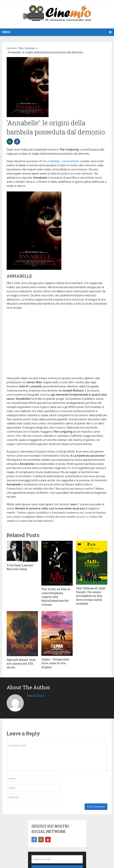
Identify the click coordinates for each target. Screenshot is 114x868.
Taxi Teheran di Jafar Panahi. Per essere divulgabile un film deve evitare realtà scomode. (91, 596)
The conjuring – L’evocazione (60, 161)
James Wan (14, 436)
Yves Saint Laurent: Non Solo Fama (20, 567)
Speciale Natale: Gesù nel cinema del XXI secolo (21, 664)
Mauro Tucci (36, 696)
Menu (6, 32)
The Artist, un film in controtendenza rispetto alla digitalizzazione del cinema (56, 597)
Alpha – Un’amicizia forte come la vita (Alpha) (55, 663)
